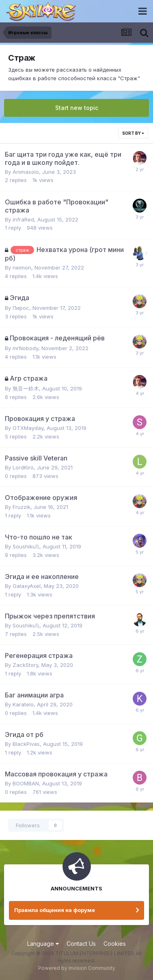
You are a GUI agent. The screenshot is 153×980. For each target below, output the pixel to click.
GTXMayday (28, 428)
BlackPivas (26, 744)
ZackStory (25, 665)
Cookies (115, 944)
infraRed (23, 219)
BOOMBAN (26, 783)
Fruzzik (22, 507)
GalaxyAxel (27, 586)
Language (43, 944)
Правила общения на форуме (55, 910)
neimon (22, 267)
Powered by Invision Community (77, 968)
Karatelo (23, 704)
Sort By (133, 133)
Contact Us (81, 944)
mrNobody (25, 348)
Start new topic (77, 108)
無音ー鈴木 (26, 388)
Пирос (21, 308)
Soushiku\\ (26, 546)
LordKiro (23, 467)
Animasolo (26, 172)
